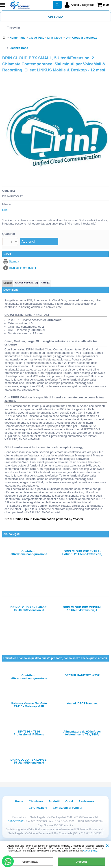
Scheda (8, 283)
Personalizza (29, 862)
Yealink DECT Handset (82, 704)
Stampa (14, 261)
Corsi (69, 801)
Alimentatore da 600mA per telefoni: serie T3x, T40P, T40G (82, 733)
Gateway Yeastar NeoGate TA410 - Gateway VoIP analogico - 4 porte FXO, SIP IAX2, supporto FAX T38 (29, 705)
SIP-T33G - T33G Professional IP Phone (29, 733)
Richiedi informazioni (22, 268)
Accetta (82, 862)
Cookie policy (90, 851)
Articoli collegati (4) (26, 283)
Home (19, 801)
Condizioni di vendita (68, 808)
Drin (5, 210)
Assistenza (86, 801)
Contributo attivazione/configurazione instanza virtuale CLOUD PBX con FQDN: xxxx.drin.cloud (29, 553)
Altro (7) (46, 283)
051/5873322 (16, 821)
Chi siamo (55, 17)
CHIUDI (107, 846)
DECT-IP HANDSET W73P (82, 675)
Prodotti (54, 801)
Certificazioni (38, 808)
